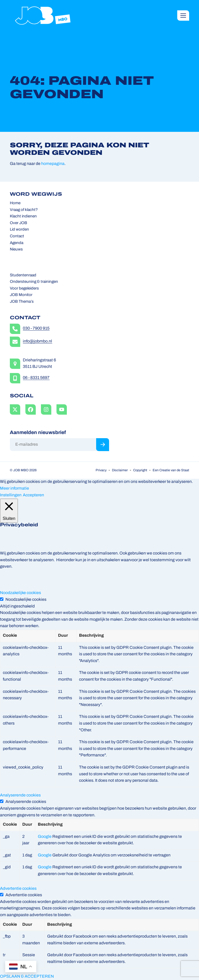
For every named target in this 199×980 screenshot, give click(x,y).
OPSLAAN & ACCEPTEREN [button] (27, 977)
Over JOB (19, 223)
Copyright (140, 470)
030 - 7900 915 (36, 329)
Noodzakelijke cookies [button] (20, 593)
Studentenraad (23, 275)
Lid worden (19, 230)
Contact (17, 236)
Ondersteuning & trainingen (34, 282)
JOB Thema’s (22, 302)
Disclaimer (120, 470)
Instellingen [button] (11, 495)
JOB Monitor (21, 295)
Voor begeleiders (24, 289)
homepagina (53, 164)
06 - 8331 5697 (36, 378)
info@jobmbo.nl (37, 341)
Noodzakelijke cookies (26, 600)
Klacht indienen (23, 216)
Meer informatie (15, 489)
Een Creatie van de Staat (171, 470)
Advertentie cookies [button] (18, 889)
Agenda (17, 243)
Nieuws (16, 250)
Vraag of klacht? (24, 210)
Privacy (101, 470)
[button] (183, 16)
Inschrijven (103, 445)
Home (15, 203)
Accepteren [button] (33, 495)
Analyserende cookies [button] (20, 795)
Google (45, 837)
